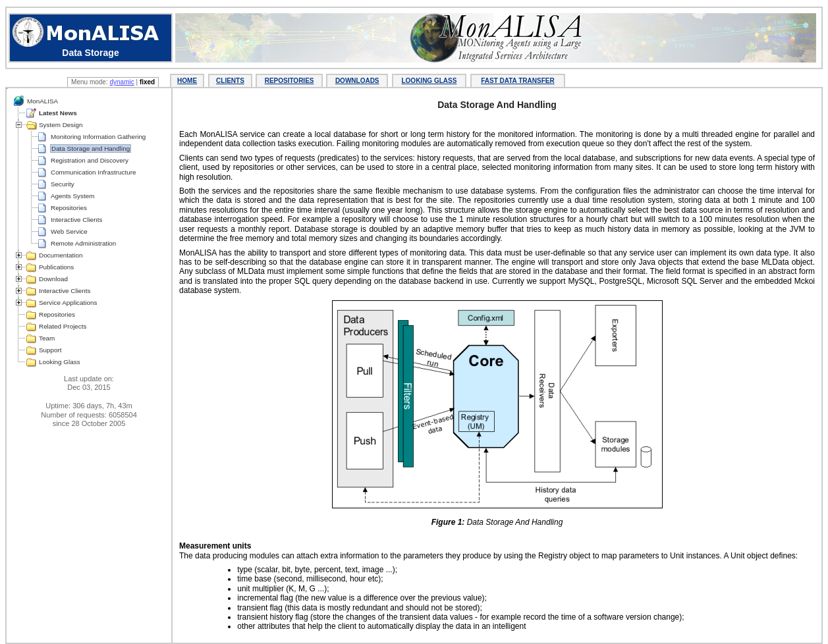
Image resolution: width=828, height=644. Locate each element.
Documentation (61, 255)
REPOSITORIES (290, 81)
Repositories (69, 208)
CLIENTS (230, 81)
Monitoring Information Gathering (98, 137)
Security (63, 184)
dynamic (122, 82)
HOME (187, 81)
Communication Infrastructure (94, 172)
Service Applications (68, 303)
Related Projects (63, 326)
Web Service (69, 231)
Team (47, 338)
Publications (56, 267)
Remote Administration (83, 243)
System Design (61, 125)
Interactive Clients (76, 220)
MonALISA (42, 101)
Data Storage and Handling (91, 148)
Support (50, 350)
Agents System (72, 196)
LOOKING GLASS (429, 81)
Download (53, 279)
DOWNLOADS (357, 81)
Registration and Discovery (90, 160)
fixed (147, 82)
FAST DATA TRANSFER (517, 81)
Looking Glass (60, 362)
